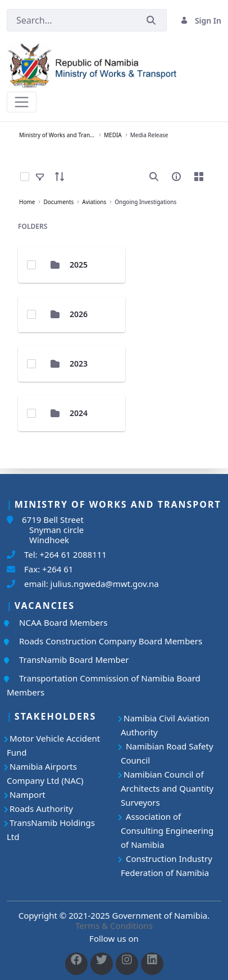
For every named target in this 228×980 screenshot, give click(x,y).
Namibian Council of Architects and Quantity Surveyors (167, 788)
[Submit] (151, 21)
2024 (79, 413)
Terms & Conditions (114, 925)
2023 (79, 363)
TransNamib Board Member (74, 660)
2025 (79, 265)
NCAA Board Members (63, 622)
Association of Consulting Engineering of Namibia (167, 830)
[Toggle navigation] (22, 102)
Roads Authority (41, 809)
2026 (79, 314)
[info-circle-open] (176, 177)
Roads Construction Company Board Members (111, 641)
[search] (154, 177)
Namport (28, 794)
